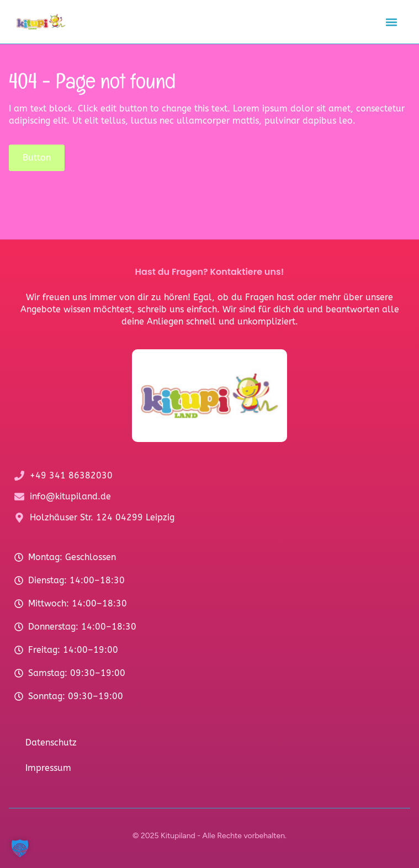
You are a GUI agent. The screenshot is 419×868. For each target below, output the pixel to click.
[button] (391, 22)
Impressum (48, 768)
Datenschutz (51, 742)
